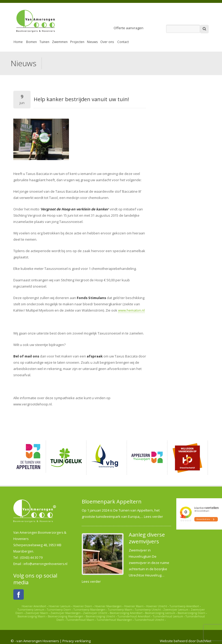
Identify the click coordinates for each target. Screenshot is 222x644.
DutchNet (204, 641)
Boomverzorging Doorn (191, 613)
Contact (123, 42)
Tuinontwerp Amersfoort (184, 606)
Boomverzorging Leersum (160, 613)
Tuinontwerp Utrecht (148, 610)
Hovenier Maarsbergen (108, 606)
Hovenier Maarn (134, 606)
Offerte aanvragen (128, 28)
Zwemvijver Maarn (37, 613)
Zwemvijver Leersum (176, 610)
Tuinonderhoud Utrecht (149, 620)
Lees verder (153, 517)
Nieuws (92, 42)
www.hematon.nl (131, 310)
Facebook (19, 594)
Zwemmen (60, 42)
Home (18, 42)
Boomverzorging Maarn (31, 616)
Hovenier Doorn (83, 606)
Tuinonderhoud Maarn (80, 620)
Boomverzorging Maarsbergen (66, 616)
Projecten (77, 42)
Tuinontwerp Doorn (59, 610)
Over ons (107, 42)
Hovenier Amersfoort (34, 606)
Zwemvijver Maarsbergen (66, 613)
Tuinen (44, 42)
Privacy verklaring (77, 641)
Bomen (31, 42)
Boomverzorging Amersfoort (126, 613)
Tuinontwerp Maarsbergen (89, 610)
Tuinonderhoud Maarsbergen (114, 620)
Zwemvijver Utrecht (95, 613)
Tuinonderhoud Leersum (168, 616)
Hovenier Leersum (60, 606)
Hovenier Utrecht (157, 606)
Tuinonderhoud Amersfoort (134, 616)
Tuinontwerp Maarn (120, 610)
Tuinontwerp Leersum (31, 610)
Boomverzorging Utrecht (100, 616)
